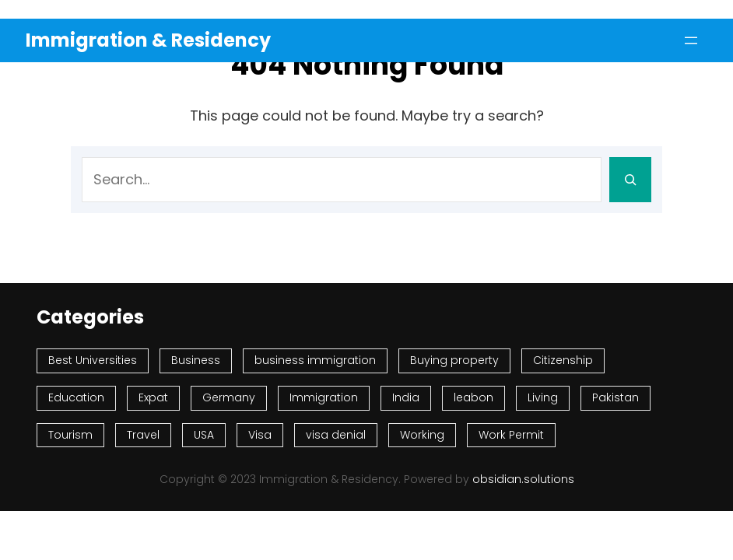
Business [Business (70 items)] (196, 360)
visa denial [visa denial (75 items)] (336, 435)
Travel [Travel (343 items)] (143, 435)
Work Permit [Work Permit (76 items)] (511, 435)
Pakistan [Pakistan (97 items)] (616, 397)
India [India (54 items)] (406, 397)
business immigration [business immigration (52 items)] (315, 360)
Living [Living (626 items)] (543, 397)
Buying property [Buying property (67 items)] (454, 360)
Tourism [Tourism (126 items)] (70, 435)
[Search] (630, 180)
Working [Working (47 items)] (422, 435)
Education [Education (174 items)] (76, 397)
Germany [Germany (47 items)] (229, 397)
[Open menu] (691, 40)
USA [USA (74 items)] (204, 435)
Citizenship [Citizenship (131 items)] (563, 360)
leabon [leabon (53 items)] (473, 397)
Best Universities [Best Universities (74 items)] (93, 360)
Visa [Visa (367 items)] (260, 435)
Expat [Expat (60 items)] (153, 397)
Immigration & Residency (148, 40)
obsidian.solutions (523, 479)
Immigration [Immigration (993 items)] (324, 397)
